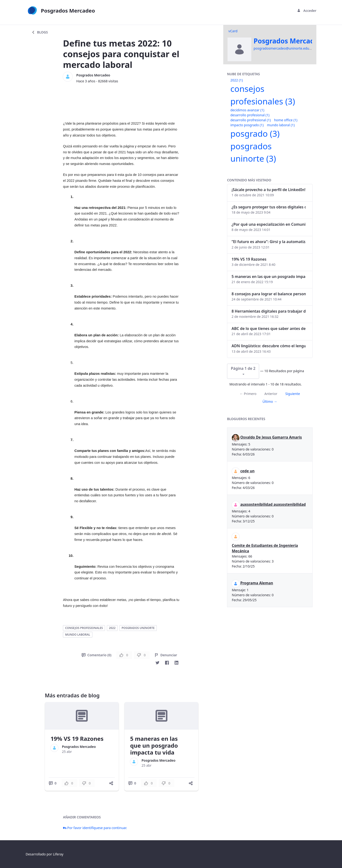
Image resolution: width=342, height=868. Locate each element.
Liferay (58, 854)
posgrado (255, 134)
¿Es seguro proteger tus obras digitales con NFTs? (269, 207)
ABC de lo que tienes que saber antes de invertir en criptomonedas (269, 328)
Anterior (271, 394)
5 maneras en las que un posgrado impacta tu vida (154, 745)
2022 (112, 628)
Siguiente (293, 394)
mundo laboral (78, 635)
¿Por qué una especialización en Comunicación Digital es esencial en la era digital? (269, 224)
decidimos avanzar (247, 110)
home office (286, 120)
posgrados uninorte (138, 628)
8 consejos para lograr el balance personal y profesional (269, 294)
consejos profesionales (84, 628)
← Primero (248, 394)
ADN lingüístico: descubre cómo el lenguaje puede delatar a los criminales (269, 346)
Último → (270, 401)
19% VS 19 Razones (77, 739)
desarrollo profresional (251, 120)
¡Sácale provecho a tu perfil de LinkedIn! (268, 190)
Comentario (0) (97, 655)
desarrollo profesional (250, 115)
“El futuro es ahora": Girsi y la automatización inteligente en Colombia (269, 242)
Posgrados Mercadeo (93, 75)
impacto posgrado (247, 125)
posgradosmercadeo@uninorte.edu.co (284, 48)
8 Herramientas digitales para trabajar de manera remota (269, 311)
